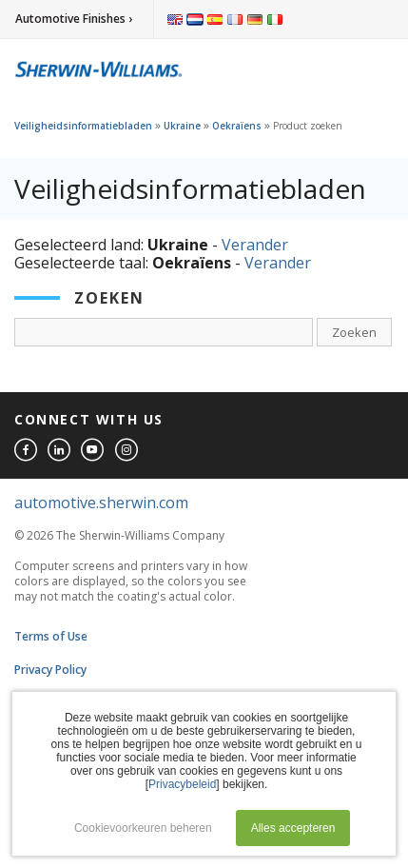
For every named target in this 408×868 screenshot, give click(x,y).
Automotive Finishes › (74, 19)
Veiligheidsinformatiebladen (83, 126)
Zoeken (354, 332)
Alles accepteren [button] (293, 828)
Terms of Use (51, 636)
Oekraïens (237, 126)
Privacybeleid (182, 784)
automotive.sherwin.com (101, 503)
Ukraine (182, 126)
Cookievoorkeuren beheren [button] (143, 828)
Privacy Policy (50, 670)
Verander (255, 245)
